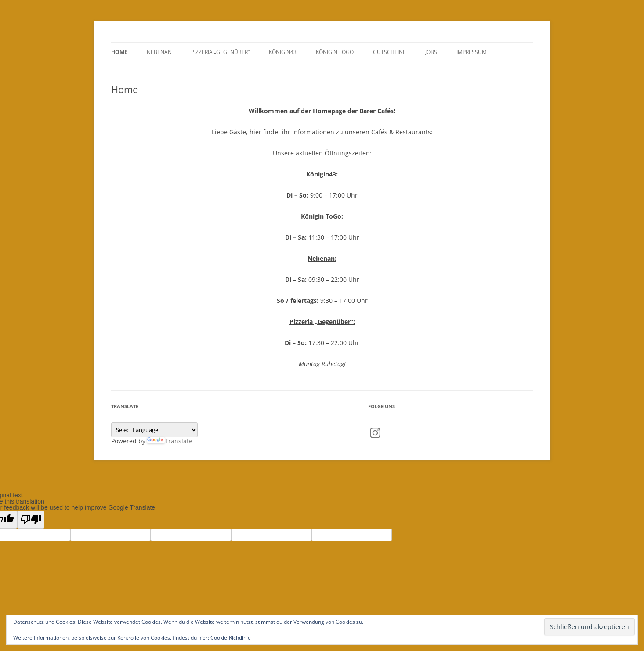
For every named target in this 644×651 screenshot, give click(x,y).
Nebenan (159, 52)
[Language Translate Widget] (154, 430)
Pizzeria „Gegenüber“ (220, 52)
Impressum (472, 52)
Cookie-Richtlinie (231, 638)
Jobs (431, 52)
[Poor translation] (31, 520)
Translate (170, 441)
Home (119, 52)
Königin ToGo (335, 52)
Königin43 (283, 52)
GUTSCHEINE (389, 52)
